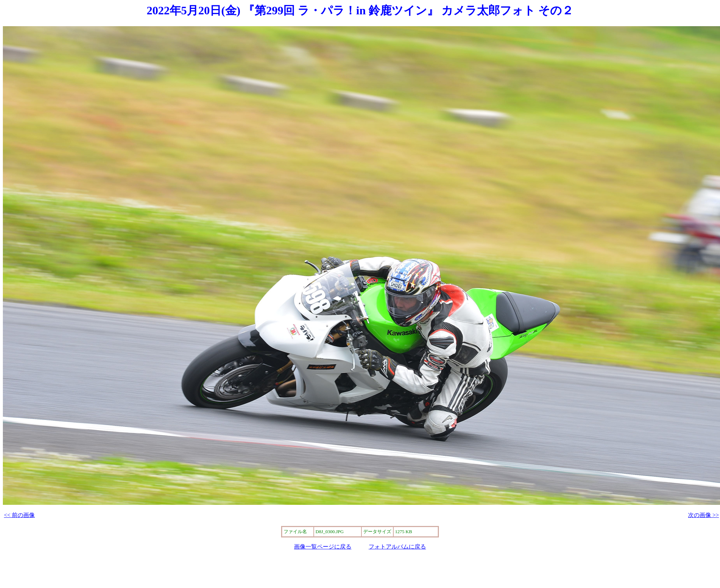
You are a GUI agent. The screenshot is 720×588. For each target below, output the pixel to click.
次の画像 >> (704, 515)
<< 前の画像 (19, 515)
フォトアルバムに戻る (397, 547)
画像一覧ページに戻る (323, 547)
